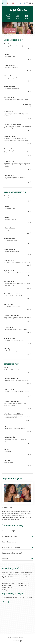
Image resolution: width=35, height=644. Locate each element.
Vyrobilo (18, 641)
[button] (32, 28)
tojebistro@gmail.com (10, 598)
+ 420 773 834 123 (26, 598)
